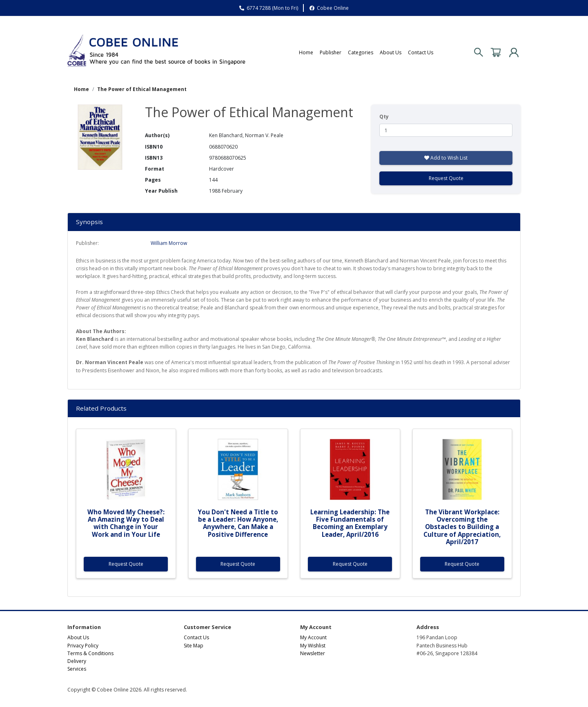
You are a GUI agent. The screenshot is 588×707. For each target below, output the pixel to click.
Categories (361, 52)
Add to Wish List (446, 158)
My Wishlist (313, 646)
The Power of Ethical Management (142, 89)
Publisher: (87, 243)
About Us (391, 52)
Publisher (331, 52)
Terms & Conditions (90, 653)
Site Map (194, 646)
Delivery (77, 661)
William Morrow (169, 243)
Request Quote (446, 178)
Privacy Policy (83, 646)
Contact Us (421, 52)
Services (77, 669)
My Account (313, 637)
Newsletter (313, 653)
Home (306, 52)
